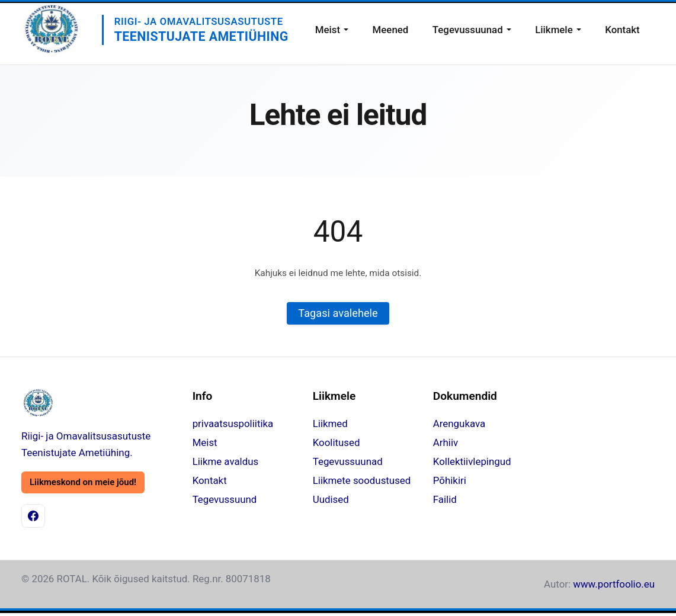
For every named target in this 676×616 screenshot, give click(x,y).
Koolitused (337, 443)
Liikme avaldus (226, 462)
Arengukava (459, 424)
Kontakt (622, 30)
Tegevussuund (225, 500)
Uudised (331, 500)
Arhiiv (446, 443)
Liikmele (554, 30)
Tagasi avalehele (338, 314)
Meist (328, 30)
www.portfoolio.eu (614, 584)
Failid (445, 500)
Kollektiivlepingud (472, 462)
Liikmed (330, 424)
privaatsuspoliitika (233, 424)
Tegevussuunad (468, 30)
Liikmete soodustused (362, 481)
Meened (391, 30)
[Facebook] (33, 516)
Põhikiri (450, 481)
